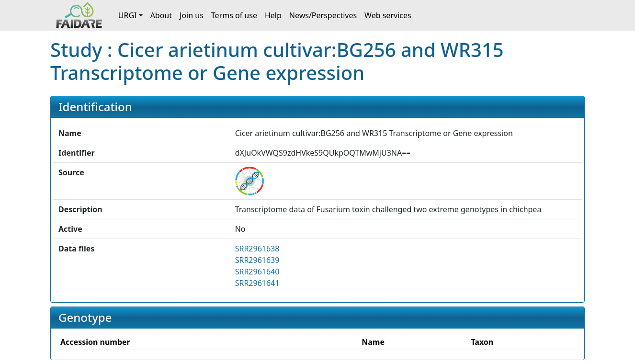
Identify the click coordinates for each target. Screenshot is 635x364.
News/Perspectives (323, 15)
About (161, 15)
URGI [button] (128, 15)
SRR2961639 (257, 260)
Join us (192, 15)
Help (273, 15)
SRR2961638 (257, 249)
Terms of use (234, 15)
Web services (388, 15)
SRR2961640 (257, 272)
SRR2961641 (257, 283)
